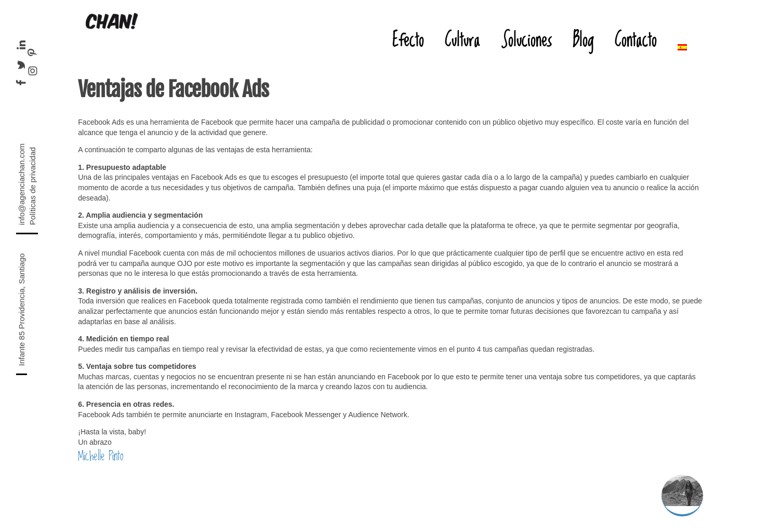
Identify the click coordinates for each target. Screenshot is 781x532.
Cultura (462, 39)
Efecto (408, 39)
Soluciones (526, 39)
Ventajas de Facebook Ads (173, 89)
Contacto (636, 39)
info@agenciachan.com (22, 184)
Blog (583, 39)
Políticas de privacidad (32, 186)
